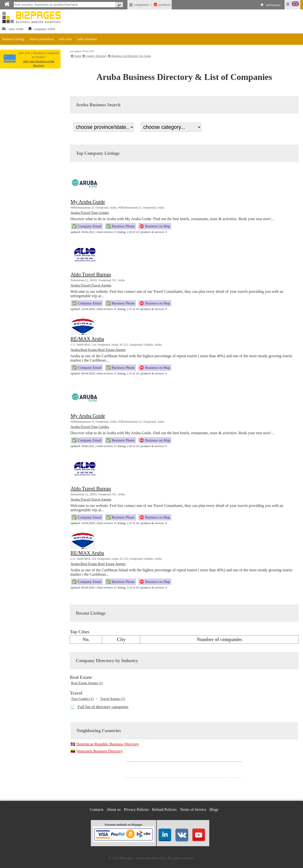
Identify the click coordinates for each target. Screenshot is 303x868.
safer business (87, 39)
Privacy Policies (136, 810)
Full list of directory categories (103, 707)
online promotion (41, 39)
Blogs (214, 810)
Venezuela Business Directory (100, 751)
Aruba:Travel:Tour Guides (90, 213)
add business (273, 5)
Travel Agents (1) (113, 699)
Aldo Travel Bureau (91, 274)
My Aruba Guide (88, 202)
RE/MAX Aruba (87, 339)
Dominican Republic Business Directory (108, 744)
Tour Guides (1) (82, 699)
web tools (65, 39)
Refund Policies (164, 810)
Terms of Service (193, 810)
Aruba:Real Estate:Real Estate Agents (98, 350)
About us (114, 810)
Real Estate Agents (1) (87, 683)
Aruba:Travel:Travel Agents (91, 285)
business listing (13, 39)
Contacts (97, 810)
